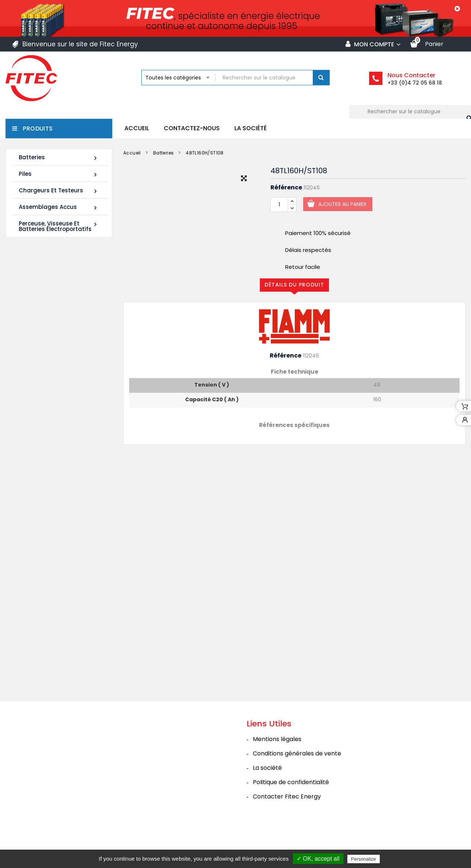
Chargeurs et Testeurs (59, 191)
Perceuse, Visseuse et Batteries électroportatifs (59, 226)
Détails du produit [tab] (294, 285)
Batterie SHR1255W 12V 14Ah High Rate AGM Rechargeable (53, 344)
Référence (286, 188)
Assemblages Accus (59, 207)
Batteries (59, 158)
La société (251, 128)
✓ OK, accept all (318, 859)
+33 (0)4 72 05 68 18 (415, 83)
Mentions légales (277, 767)
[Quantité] (279, 204)
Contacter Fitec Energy (287, 825)
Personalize (364, 859)
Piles (59, 174)
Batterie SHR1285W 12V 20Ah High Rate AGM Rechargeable (53, 444)
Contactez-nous (192, 128)
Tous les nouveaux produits (65, 490)
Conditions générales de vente (297, 782)
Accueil (137, 128)
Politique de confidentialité (291, 810)
